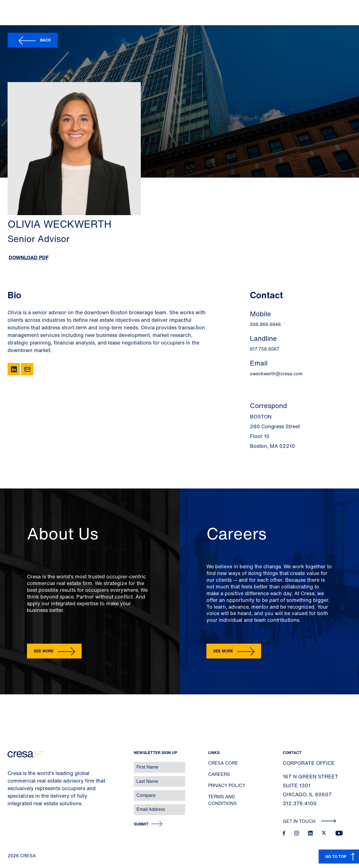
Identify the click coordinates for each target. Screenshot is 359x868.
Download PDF (29, 257)
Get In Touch (309, 821)
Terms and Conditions (222, 800)
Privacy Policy (227, 785)
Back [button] (46, 40)
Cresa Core (223, 763)
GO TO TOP (336, 856)
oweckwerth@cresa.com (276, 374)
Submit (141, 824)
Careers (219, 774)
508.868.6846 (265, 324)
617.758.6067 (265, 349)
